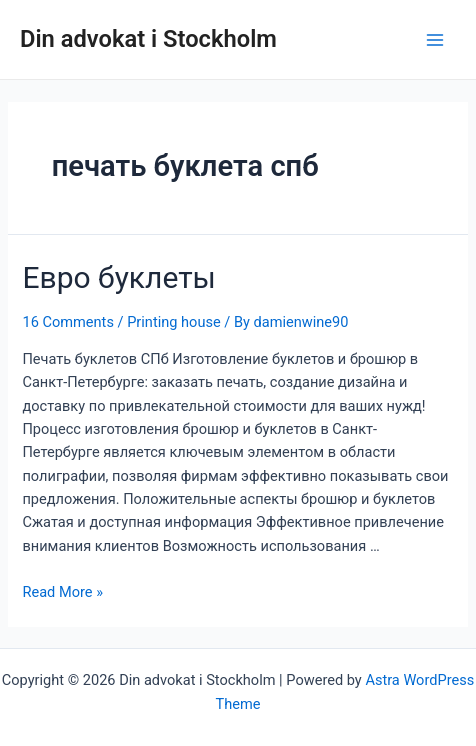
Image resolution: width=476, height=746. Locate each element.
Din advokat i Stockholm (148, 39)
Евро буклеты (118, 277)
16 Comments (67, 322)
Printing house (174, 322)
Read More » (62, 592)
